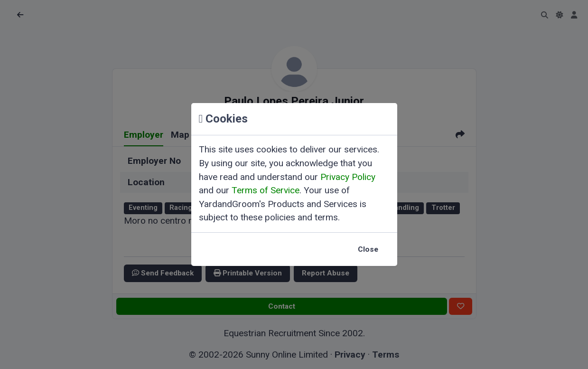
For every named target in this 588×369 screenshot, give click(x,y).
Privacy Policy (348, 177)
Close (368, 249)
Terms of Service (266, 190)
